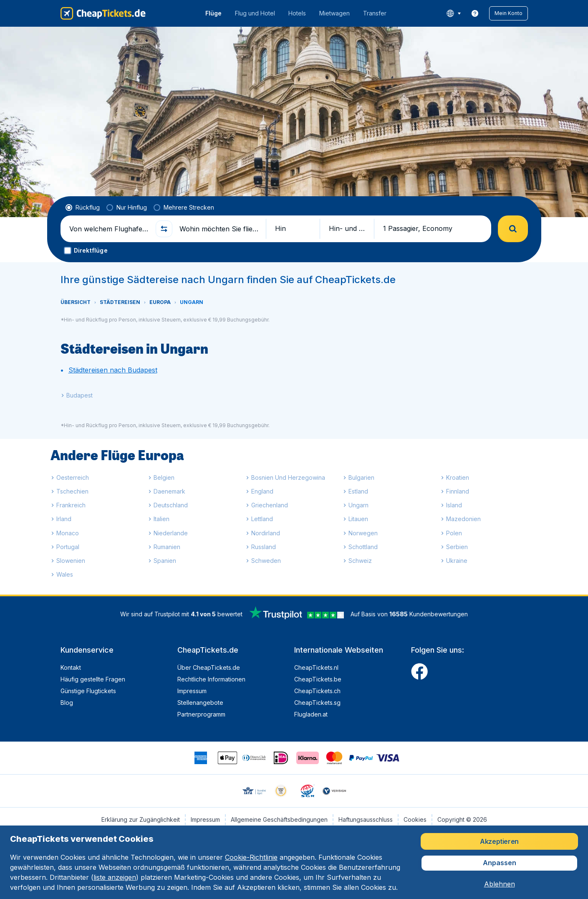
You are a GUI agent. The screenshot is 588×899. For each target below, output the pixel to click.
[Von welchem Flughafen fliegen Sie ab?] (109, 229)
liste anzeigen (115, 877)
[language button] (453, 13)
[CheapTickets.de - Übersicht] (103, 13)
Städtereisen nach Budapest (113, 370)
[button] (509, 13)
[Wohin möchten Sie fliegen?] (219, 229)
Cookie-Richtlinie (251, 857)
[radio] (83, 208)
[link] (475, 13)
